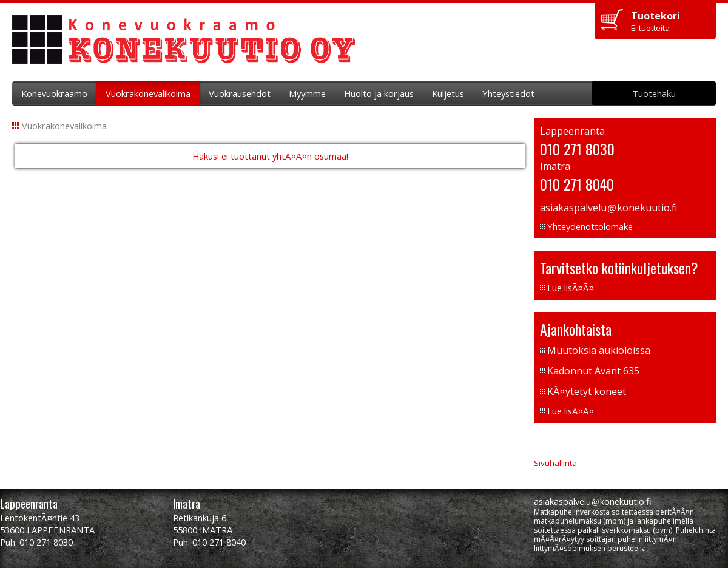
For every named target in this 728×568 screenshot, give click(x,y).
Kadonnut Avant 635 (593, 371)
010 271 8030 (577, 149)
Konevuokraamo (54, 93)
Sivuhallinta (555, 463)
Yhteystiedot (508, 93)
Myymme (307, 93)
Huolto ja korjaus (379, 93)
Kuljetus (448, 93)
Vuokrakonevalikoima (148, 93)
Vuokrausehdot (240, 93)
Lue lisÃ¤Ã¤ (571, 288)
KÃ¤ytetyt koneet (587, 391)
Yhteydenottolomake (590, 226)
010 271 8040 (577, 184)
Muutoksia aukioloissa (599, 350)
